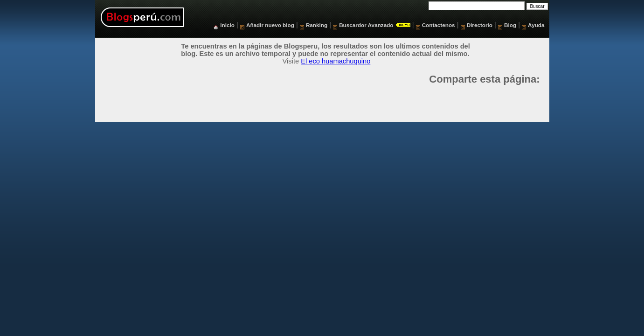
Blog (510, 25)
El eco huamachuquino (336, 61)
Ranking (317, 25)
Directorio (480, 25)
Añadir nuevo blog (270, 25)
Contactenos (439, 25)
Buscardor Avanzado (366, 25)
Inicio (227, 25)
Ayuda (536, 25)
